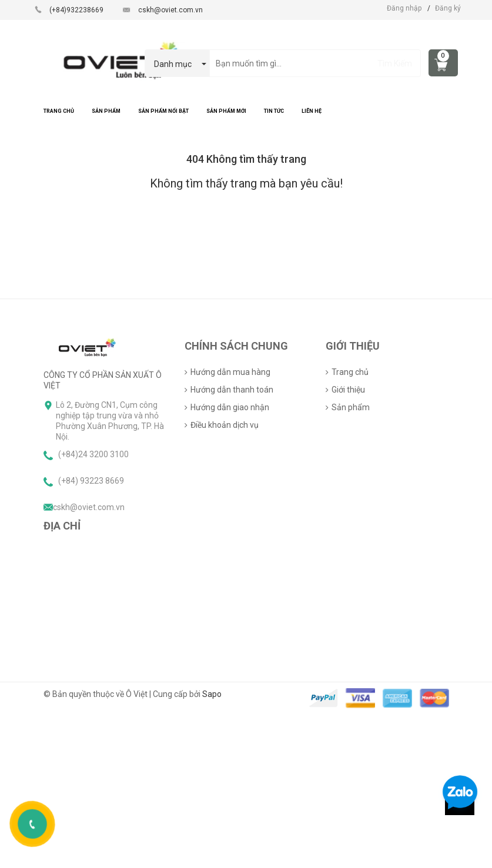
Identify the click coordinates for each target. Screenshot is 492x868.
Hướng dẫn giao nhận (230, 407)
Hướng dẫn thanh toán (232, 390)
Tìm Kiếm (395, 63)
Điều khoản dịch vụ (225, 425)
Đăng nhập (404, 8)
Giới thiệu (348, 390)
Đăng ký (448, 8)
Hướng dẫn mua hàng (230, 372)
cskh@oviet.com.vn (170, 10)
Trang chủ (350, 372)
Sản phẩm (351, 407)
